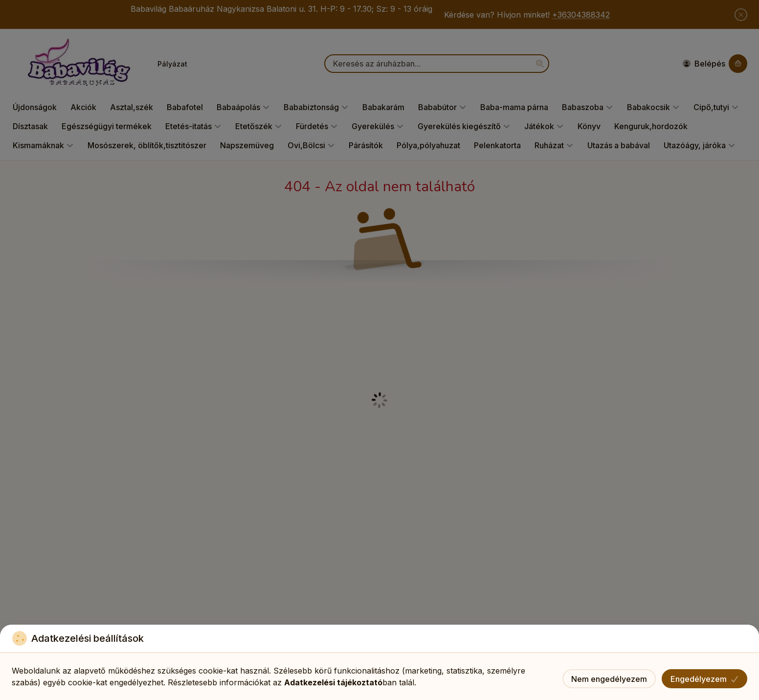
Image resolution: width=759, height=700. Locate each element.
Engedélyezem (704, 679)
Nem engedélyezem (609, 679)
